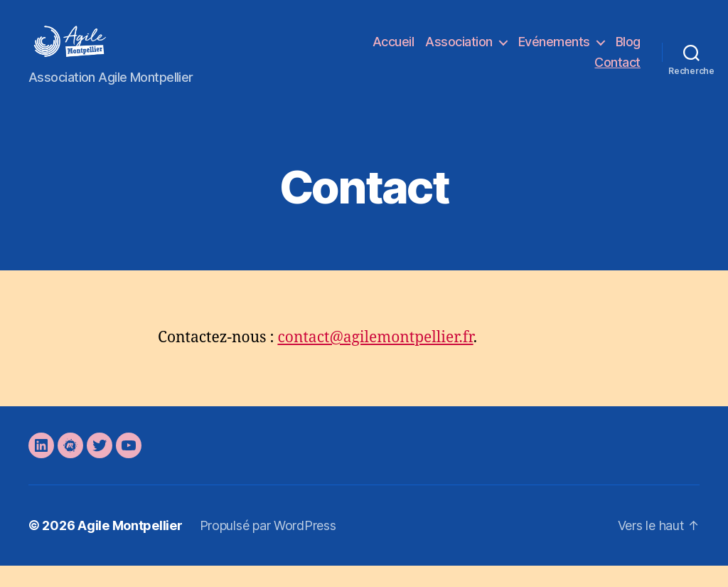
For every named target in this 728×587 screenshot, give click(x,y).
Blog (628, 52)
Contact (617, 73)
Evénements (554, 52)
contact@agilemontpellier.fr (375, 359)
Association (459, 52)
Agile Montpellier (130, 547)
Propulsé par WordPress (268, 547)
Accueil (394, 52)
